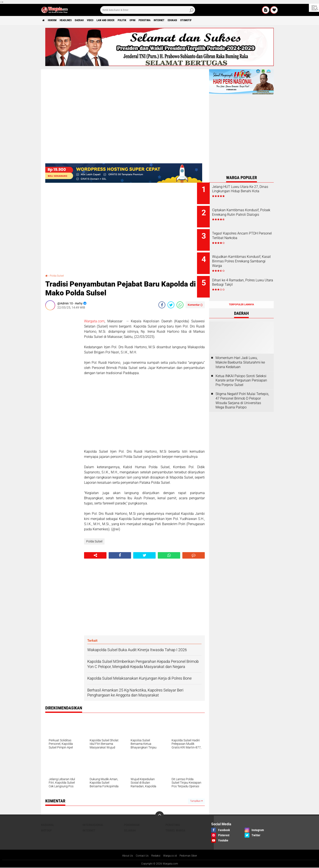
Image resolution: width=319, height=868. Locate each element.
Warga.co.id (171, 856)
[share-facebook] (162, 305)
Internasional (93, 825)
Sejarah (130, 830)
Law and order (124, 20)
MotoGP (46, 830)
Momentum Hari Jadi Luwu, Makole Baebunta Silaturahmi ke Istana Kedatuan (240, 353)
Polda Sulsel (58, 276)
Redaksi (155, 856)
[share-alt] (95, 555)
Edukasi (209, 20)
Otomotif (226, 20)
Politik (144, 20)
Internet (192, 20)
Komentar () (195, 305)
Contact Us (140, 856)
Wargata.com (94, 321)
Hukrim (56, 20)
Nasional (48, 825)
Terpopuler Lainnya (241, 295)
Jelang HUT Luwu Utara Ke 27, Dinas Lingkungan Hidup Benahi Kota (246, 191)
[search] (148, 10)
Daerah (91, 20)
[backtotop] (159, 816)
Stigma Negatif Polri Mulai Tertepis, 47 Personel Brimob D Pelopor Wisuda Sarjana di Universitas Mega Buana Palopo (242, 391)
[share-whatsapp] (180, 305)
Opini (158, 20)
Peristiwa (173, 20)
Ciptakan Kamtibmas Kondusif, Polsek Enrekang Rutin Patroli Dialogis (244, 213)
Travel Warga (175, 830)
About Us (123, 856)
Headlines (73, 20)
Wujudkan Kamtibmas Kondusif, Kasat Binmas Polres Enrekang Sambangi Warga (245, 259)
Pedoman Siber (192, 856)
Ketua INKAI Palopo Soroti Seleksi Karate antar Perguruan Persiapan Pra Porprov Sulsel (241, 371)
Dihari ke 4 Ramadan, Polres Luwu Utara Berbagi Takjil (246, 276)
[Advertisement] (63, 378)
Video (105, 20)
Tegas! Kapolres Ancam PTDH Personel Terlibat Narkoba (247, 233)
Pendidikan (132, 825)
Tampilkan (196, 801)
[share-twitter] (171, 305)
